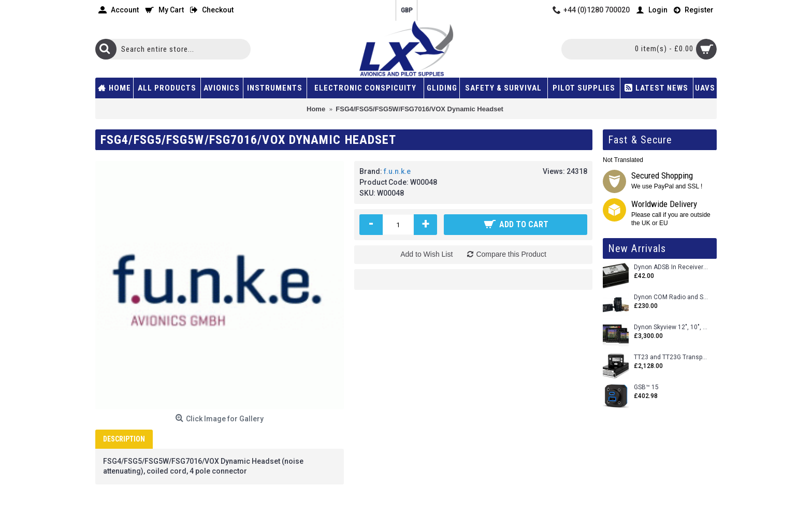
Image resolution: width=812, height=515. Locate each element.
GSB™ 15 (646, 387)
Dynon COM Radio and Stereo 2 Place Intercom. (671, 297)
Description (124, 439)
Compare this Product (511, 254)
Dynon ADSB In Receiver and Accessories (671, 267)
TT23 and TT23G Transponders (671, 357)
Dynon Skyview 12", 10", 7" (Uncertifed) (671, 327)
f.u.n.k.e (397, 171)
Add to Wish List (426, 254)
